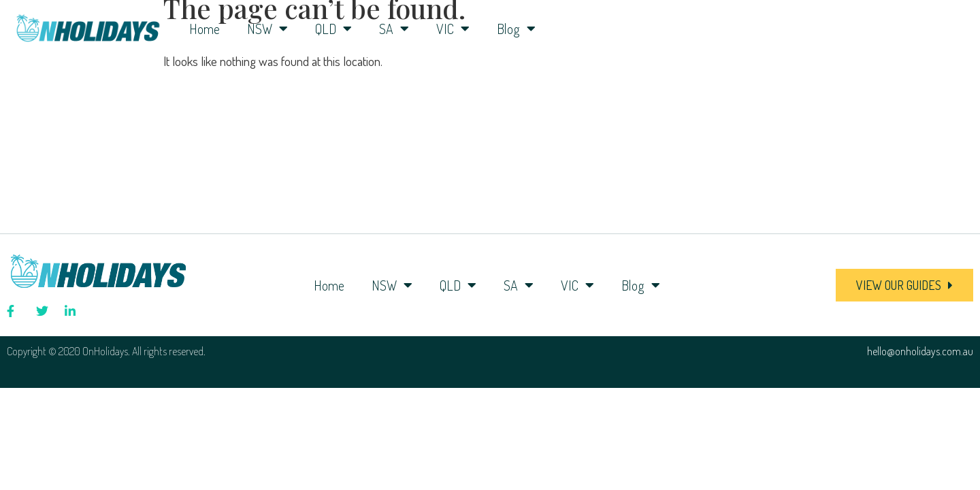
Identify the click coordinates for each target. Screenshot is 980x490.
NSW (267, 29)
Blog (516, 29)
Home (205, 29)
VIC (453, 29)
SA (394, 29)
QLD (333, 29)
